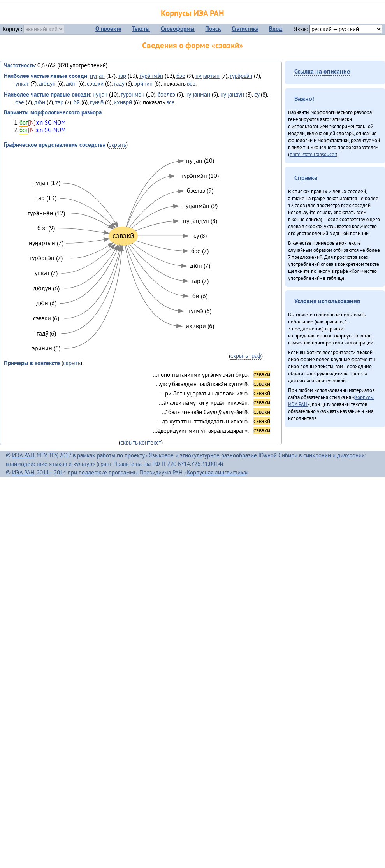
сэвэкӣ (95, 83)
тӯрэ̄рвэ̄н (241, 76)
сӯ (257, 94)
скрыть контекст (141, 442)
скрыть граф (246, 356)
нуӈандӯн (232, 94)
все (191, 83)
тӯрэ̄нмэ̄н (151, 76)
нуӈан (97, 76)
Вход (276, 29)
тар (122, 76)
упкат (22, 83)
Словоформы (178, 29)
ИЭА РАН (23, 455)
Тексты (141, 29)
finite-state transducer (313, 154)
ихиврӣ (123, 102)
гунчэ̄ (97, 102)
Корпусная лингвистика (216, 472)
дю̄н (71, 83)
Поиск (213, 29)
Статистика (245, 29)
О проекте (108, 29)
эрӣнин (143, 83)
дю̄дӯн (47, 83)
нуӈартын (207, 76)
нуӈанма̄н (198, 94)
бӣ (77, 102)
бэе (181, 76)
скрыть (117, 145)
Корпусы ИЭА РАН (192, 13)
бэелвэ (166, 94)
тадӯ (119, 83)
